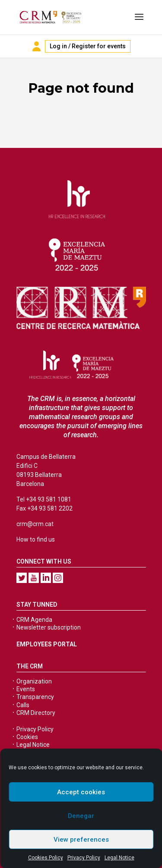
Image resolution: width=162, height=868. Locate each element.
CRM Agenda (34, 620)
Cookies (27, 737)
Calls (23, 705)
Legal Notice (119, 858)
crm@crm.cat (35, 524)
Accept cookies (81, 792)
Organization (34, 681)
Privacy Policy (84, 858)
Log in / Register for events (88, 46)
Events (26, 689)
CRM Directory (36, 713)
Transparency (35, 697)
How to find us (36, 539)
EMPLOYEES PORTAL (47, 644)
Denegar (81, 816)
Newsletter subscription (49, 627)
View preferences (81, 840)
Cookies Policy (46, 858)
